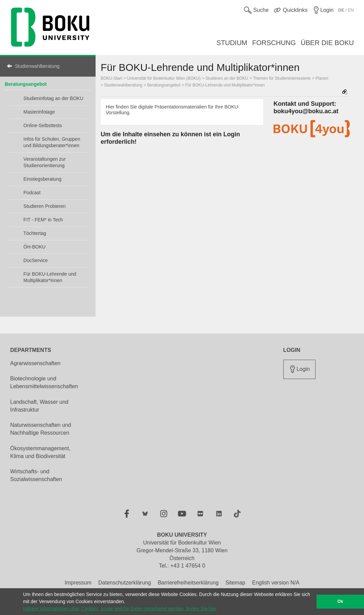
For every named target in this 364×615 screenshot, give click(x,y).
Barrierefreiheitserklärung (188, 583)
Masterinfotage (39, 112)
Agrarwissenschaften (35, 363)
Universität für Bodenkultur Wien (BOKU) (164, 78)
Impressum (78, 583)
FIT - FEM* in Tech (43, 220)
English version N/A (276, 583)
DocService (36, 260)
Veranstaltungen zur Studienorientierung (45, 162)
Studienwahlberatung (37, 66)
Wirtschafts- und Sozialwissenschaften (36, 475)
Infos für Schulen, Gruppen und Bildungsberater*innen (52, 142)
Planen (322, 78)
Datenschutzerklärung (125, 583)
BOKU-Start (111, 78)
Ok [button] (340, 601)
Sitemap (235, 583)
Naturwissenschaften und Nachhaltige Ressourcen (41, 429)
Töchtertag (35, 233)
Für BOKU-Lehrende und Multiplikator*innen (50, 277)
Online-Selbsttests (43, 125)
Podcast (32, 193)
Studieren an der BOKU (227, 78)
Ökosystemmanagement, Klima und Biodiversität (40, 452)
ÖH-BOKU (34, 247)
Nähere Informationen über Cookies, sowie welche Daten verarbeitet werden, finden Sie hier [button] (120, 609)
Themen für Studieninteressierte (282, 78)
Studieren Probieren (45, 206)
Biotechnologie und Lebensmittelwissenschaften (44, 382)
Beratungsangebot (26, 84)
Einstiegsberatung (42, 179)
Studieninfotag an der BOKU (53, 98)
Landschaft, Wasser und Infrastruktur (39, 406)
